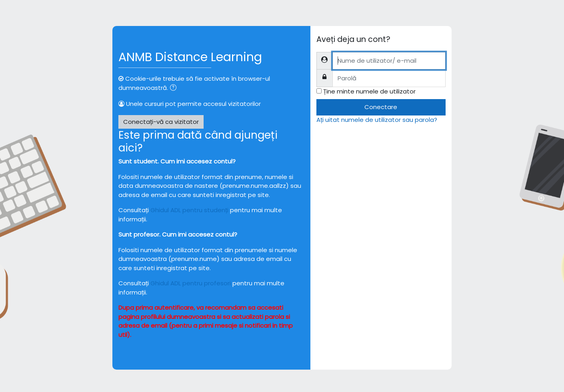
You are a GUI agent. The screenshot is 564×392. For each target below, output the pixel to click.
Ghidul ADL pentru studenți (189, 210)
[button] (175, 89)
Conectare (381, 107)
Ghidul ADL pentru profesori (191, 283)
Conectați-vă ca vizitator (161, 122)
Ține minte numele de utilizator (369, 91)
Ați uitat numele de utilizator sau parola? (377, 120)
